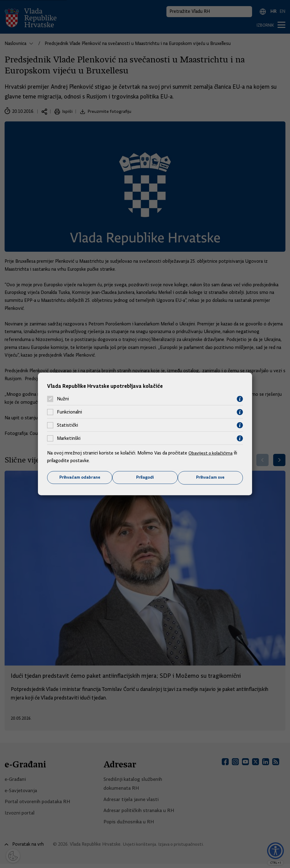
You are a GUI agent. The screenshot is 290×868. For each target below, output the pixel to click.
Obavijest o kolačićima (211, 453)
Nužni (63, 399)
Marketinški (69, 438)
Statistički (67, 425)
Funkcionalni (69, 412)
